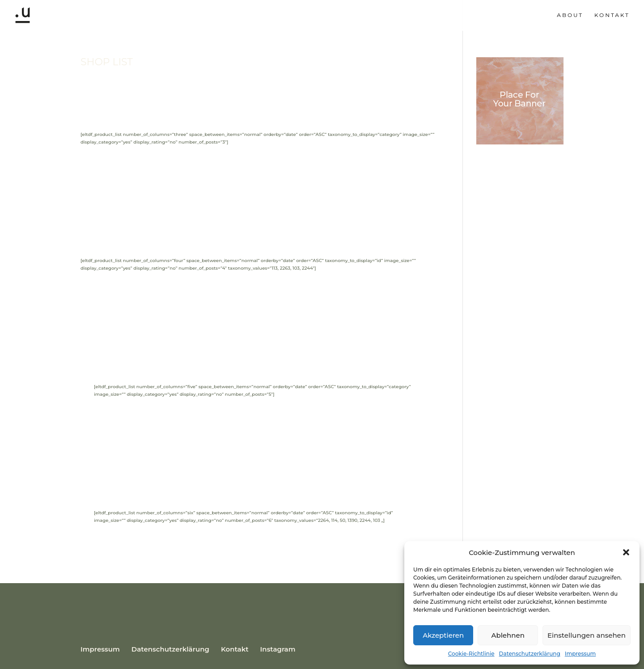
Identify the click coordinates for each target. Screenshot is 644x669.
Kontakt (612, 15)
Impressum (580, 654)
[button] (626, 552)
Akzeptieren (443, 635)
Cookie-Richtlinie (471, 654)
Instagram (278, 649)
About (570, 15)
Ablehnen (508, 635)
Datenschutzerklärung (530, 654)
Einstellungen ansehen (587, 635)
